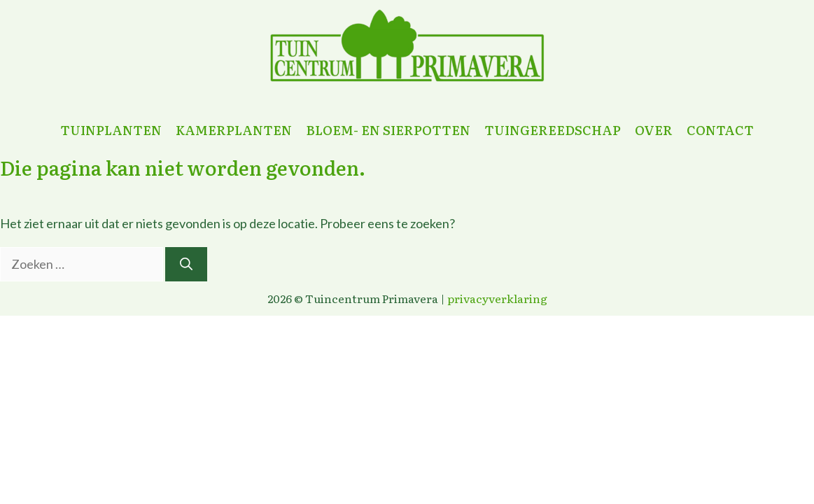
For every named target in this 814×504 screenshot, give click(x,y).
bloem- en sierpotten (388, 130)
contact (720, 130)
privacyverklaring (497, 298)
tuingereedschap (553, 130)
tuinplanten (111, 130)
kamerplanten (234, 130)
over (654, 130)
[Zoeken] (186, 264)
